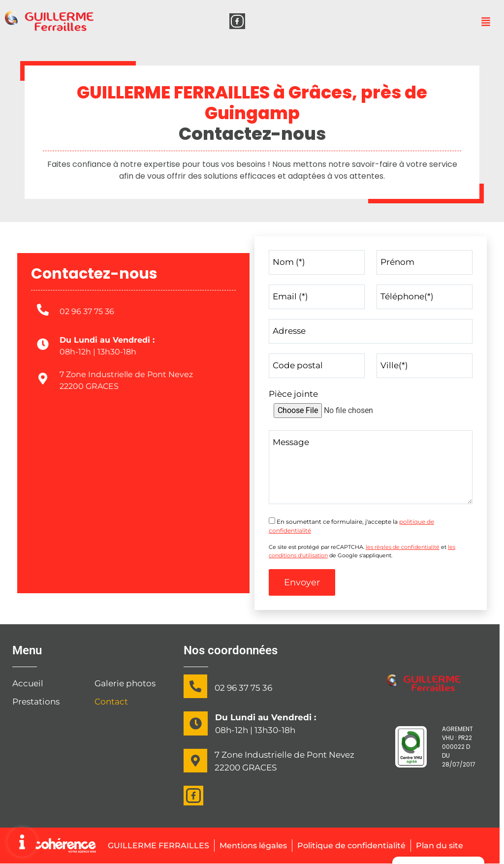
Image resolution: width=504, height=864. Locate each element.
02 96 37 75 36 (87, 311)
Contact (111, 702)
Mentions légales (248, 845)
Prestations (36, 702)
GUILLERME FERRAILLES (148, 845)
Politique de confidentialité (353, 845)
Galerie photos (125, 684)
